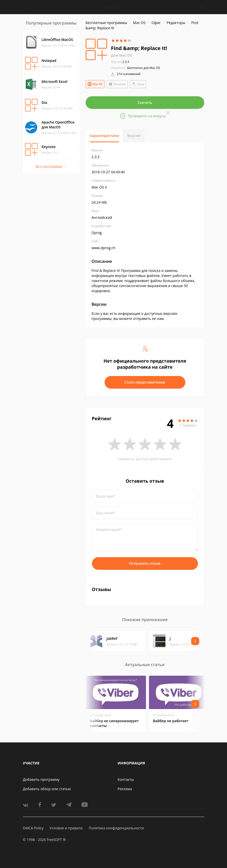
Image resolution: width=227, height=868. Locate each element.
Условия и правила (66, 828)
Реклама (125, 789)
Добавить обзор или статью (47, 789)
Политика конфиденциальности (116, 828)
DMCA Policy (33, 828)
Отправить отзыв (145, 563)
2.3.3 (120, 62)
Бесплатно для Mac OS (144, 68)
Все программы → (51, 166)
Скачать (145, 102)
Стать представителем (145, 382)
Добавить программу (41, 779)
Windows (117, 84)
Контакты (126, 779)
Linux (138, 84)
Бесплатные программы (106, 23)
